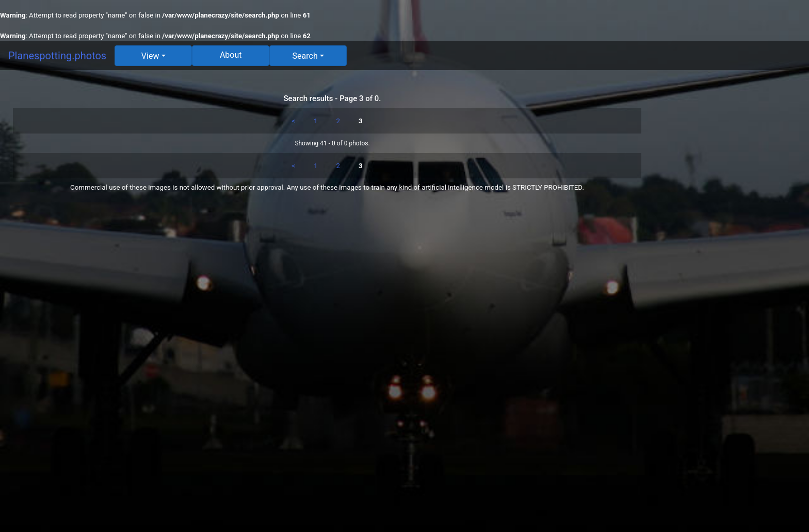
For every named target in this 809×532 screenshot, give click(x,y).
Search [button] (305, 56)
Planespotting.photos (57, 56)
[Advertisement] (732, 233)
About (231, 55)
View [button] (150, 56)
